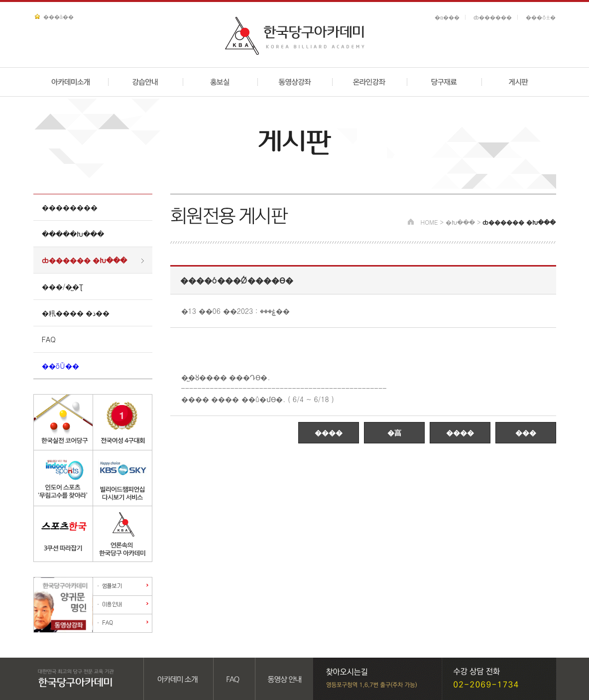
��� (526, 432)
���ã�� (59, 17)
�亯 (394, 432)
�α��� (447, 17)
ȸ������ (493, 17)
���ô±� (541, 17)
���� (329, 432)
